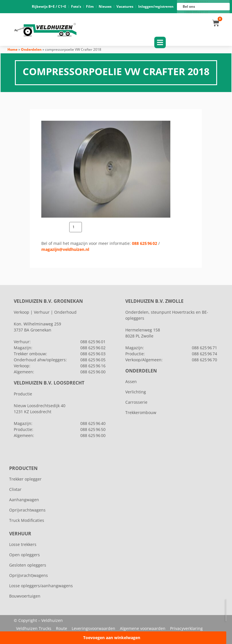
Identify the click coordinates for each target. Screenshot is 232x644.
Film (90, 6)
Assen (131, 381)
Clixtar (15, 489)
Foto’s (76, 6)
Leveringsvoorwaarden (93, 628)
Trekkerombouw (141, 412)
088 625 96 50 (93, 429)
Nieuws (105, 6)
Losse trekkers (23, 544)
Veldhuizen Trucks (34, 628)
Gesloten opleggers (28, 565)
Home (12, 49)
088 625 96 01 (197, 2)
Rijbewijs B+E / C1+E (49, 6)
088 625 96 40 (93, 423)
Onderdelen (31, 49)
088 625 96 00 (197, 13)
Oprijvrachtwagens (27, 510)
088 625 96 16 (197, 12)
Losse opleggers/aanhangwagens (41, 586)
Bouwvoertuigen (25, 596)
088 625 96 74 (204, 354)
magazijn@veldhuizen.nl (65, 249)
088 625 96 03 (93, 354)
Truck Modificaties (27, 520)
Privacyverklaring (186, 628)
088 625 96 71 (204, 348)
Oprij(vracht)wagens (29, 575)
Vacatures (125, 6)
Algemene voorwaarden (143, 628)
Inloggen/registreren (156, 6)
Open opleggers (25, 555)
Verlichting (136, 392)
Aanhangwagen (24, 500)
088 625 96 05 (93, 360)
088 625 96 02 (145, 243)
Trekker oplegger (25, 479)
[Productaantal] (76, 227)
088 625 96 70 (204, 360)
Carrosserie (136, 402)
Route (62, 628)
